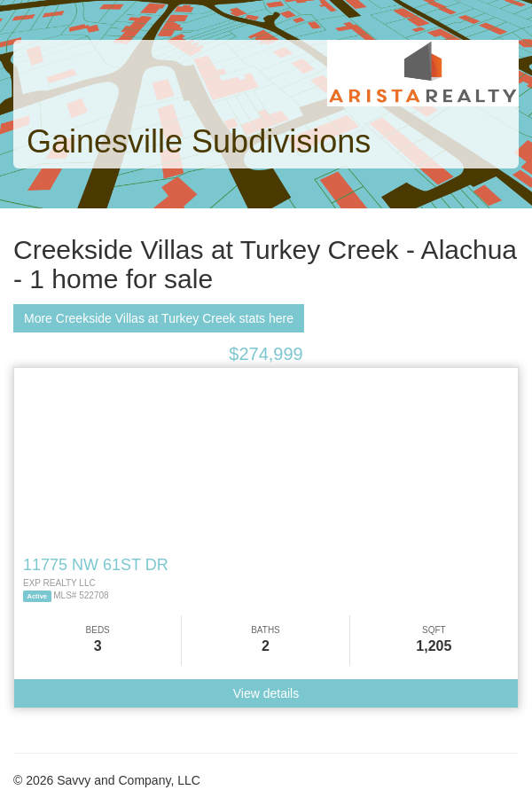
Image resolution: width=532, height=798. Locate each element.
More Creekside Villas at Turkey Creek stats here (159, 318)
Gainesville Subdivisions (199, 141)
